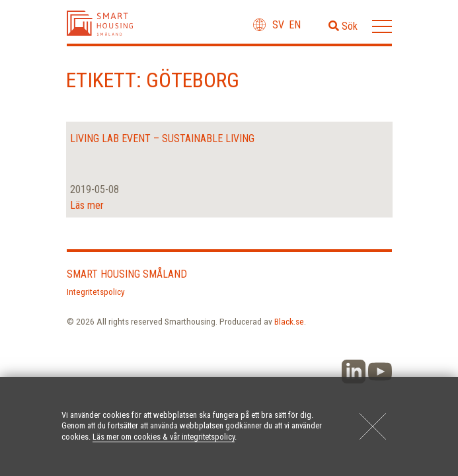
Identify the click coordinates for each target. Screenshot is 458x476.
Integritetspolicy (96, 292)
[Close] (373, 426)
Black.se (289, 321)
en (295, 25)
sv (278, 25)
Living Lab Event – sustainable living (162, 139)
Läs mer (87, 205)
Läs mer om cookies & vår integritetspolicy (164, 437)
